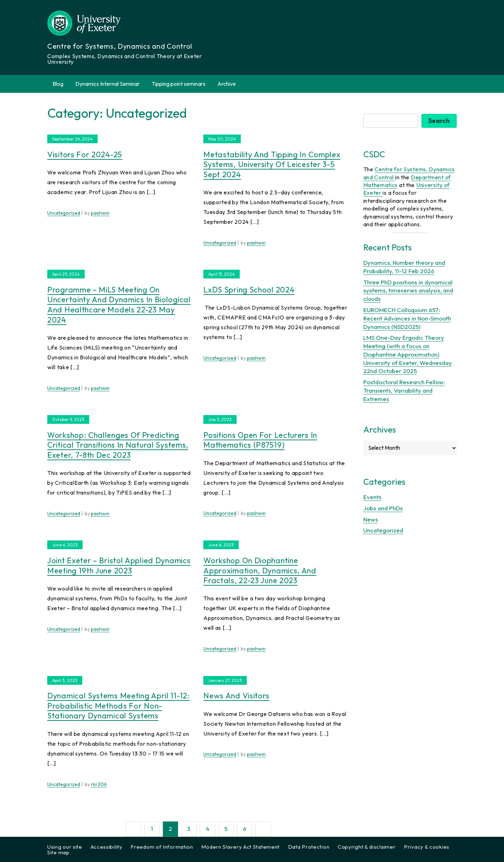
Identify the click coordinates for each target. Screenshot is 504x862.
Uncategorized (64, 213)
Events (372, 497)
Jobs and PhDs (383, 508)
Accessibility (107, 847)
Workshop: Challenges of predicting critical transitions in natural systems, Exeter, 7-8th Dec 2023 (118, 445)
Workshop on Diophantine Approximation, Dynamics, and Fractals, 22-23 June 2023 (260, 570)
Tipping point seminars (178, 84)
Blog (58, 84)
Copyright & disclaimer (367, 847)
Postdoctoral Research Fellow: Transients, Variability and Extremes (404, 390)
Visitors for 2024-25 (85, 154)
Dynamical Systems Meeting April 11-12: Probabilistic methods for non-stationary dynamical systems (118, 706)
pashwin (100, 213)
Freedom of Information (162, 847)
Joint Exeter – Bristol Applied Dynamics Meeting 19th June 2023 (119, 566)
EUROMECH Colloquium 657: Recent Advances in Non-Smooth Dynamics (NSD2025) (407, 318)
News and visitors (236, 696)
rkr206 (99, 784)
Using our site (65, 847)
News (371, 519)
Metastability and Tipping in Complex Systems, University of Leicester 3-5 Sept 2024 (272, 164)
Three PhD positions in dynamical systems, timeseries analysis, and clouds (408, 291)
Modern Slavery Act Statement (240, 847)
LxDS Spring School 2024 (249, 290)
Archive (231, 84)
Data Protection (309, 847)
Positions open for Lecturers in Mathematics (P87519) (260, 440)
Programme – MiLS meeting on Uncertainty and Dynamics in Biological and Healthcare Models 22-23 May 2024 (119, 305)
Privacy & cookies (427, 847)
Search (439, 121)
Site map (58, 852)
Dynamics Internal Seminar (107, 84)
